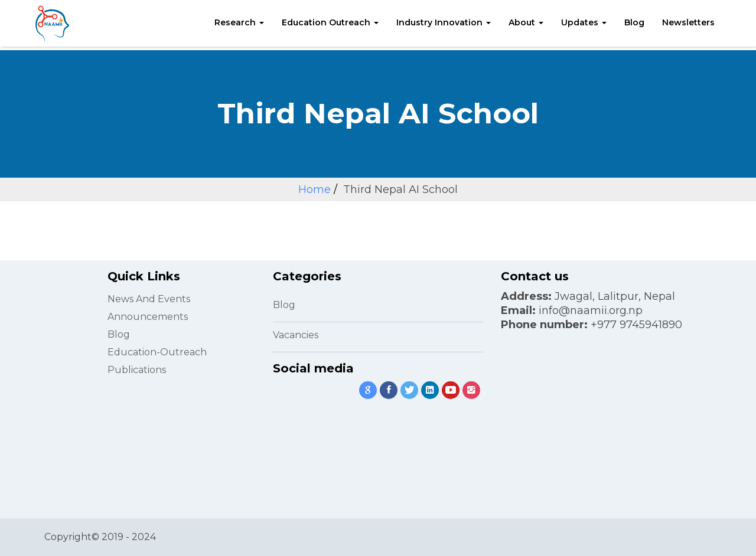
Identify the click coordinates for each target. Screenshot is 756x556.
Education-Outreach (157, 352)
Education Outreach (330, 22)
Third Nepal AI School (400, 189)
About (526, 22)
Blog (634, 22)
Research (239, 22)
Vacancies (296, 335)
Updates (584, 22)
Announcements (148, 317)
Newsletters (688, 22)
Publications (137, 370)
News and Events (149, 299)
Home (315, 189)
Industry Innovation (444, 22)
